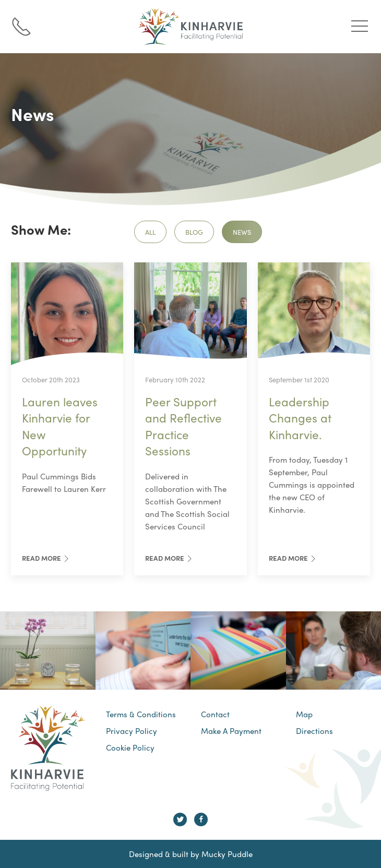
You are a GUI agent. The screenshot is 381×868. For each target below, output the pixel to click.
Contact (215, 714)
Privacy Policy (132, 731)
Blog (194, 232)
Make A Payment (231, 731)
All (150, 232)
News (242, 232)
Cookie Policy (130, 748)
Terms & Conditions (141, 714)
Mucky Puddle (227, 854)
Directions (314, 731)
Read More (47, 558)
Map (304, 714)
